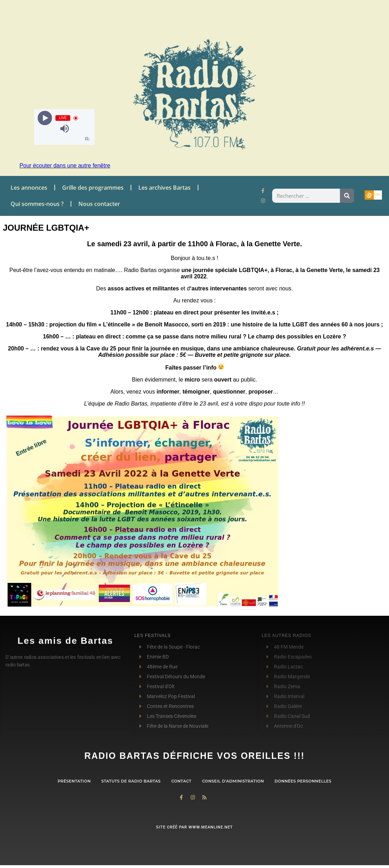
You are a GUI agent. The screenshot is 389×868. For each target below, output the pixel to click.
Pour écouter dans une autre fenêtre (65, 166)
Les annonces (29, 188)
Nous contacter (99, 204)
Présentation (74, 781)
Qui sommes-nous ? (37, 204)
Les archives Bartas (164, 188)
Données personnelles (303, 781)
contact (181, 781)
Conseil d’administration (233, 781)
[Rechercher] (347, 196)
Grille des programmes (93, 188)
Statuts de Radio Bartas (131, 781)
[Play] (45, 118)
